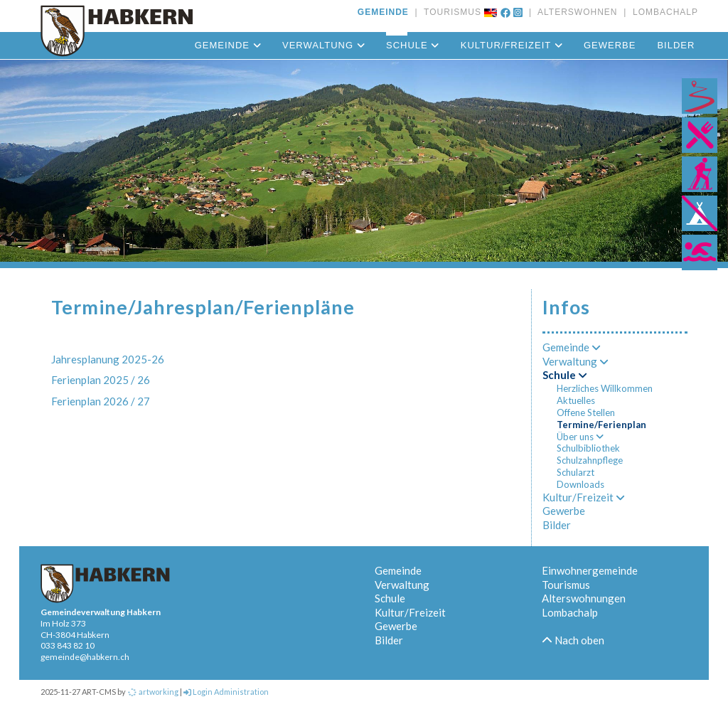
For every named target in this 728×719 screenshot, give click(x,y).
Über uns (580, 437)
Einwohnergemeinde (590, 570)
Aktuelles (576, 400)
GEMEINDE (383, 12)
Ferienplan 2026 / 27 (101, 401)
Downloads (580, 484)
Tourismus (566, 585)
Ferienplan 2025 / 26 (101, 380)
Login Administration (226, 692)
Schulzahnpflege (590, 460)
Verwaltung (323, 45)
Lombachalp (570, 612)
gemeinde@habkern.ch (85, 657)
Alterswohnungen (584, 598)
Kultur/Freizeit (512, 45)
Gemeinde (228, 45)
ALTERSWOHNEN (574, 12)
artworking (153, 692)
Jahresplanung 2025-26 (108, 359)
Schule (413, 45)
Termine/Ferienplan (601, 425)
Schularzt (576, 472)
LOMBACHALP (662, 12)
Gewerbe (610, 45)
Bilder (676, 45)
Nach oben (573, 640)
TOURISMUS (450, 12)
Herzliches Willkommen (605, 388)
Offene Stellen (586, 412)
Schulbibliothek (588, 448)
